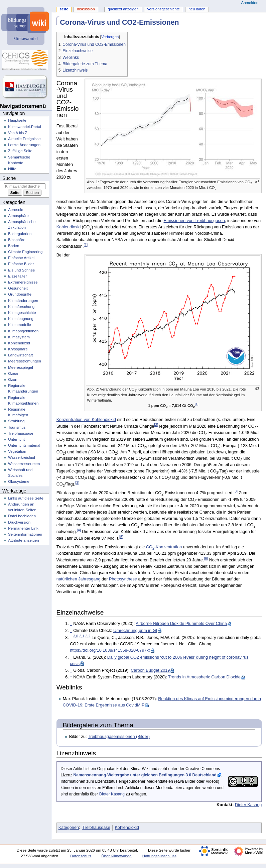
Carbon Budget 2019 (150, 670)
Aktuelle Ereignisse (24, 139)
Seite (64, 9)
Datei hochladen (22, 516)
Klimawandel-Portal (25, 127)
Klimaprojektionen (23, 331)
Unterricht (16, 439)
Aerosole (16, 210)
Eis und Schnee (21, 270)
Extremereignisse (23, 282)
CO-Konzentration (164, 547)
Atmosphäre (18, 216)
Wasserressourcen (24, 464)
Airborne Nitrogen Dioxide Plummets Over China (181, 624)
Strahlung (16, 421)
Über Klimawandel (117, 856)
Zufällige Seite (20, 151)
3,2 (88, 636)
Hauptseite (17, 120)
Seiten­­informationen (25, 534)
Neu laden (197, 9)
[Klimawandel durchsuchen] (25, 186)
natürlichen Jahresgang (79, 579)
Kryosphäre (18, 349)
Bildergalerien (20, 234)
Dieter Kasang (112, 794)
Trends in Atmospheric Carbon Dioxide (204, 677)
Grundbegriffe (20, 294)
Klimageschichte (22, 313)
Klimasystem (19, 337)
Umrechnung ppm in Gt (135, 631)
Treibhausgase (96, 828)
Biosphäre (17, 240)
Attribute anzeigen (23, 540)
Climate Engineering (25, 252)
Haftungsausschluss (159, 856)
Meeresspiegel (21, 367)
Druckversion (19, 522)
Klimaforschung (21, 307)
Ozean (14, 373)
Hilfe (12, 169)
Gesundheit (18, 288)
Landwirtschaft (20, 355)
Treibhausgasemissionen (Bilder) (119, 737)
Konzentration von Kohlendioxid (86, 420)
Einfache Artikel (21, 258)
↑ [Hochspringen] (71, 624)
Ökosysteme (19, 481)
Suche (9, 178)
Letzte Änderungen (24, 145)
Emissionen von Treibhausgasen (194, 221)
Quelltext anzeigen (123, 9)
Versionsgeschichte (164, 9)
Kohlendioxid (69, 227)
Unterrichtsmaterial (24, 445)
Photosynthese (123, 579)
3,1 (82, 636)
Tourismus (17, 427)
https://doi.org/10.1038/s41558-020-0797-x (110, 650)
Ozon (13, 379)
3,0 (76, 636)
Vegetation (17, 451)
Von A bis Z (18, 133)
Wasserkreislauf (22, 457)
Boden (14, 246)
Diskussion (86, 9)
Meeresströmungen (25, 361)
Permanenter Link (23, 528)
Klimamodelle (20, 325)
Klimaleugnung (21, 319)
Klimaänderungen (23, 301)
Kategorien (69, 828)
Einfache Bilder (21, 264)
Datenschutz (81, 856)
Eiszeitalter (17, 276)
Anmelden (250, 3)
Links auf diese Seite (26, 498)
